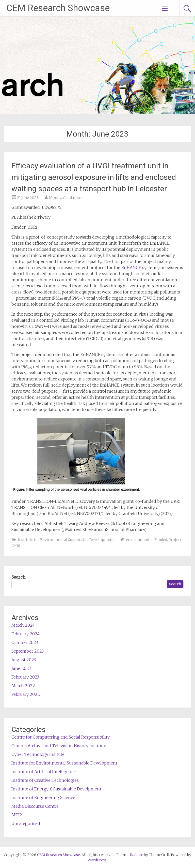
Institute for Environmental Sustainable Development (66, 540)
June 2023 (21, 668)
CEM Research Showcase (58, 8)
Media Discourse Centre (35, 806)
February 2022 (26, 694)
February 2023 (25, 677)
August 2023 (24, 660)
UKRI (16, 546)
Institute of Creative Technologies (45, 780)
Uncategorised (26, 823)
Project (175, 540)
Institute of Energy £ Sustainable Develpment (56, 789)
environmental (139, 540)
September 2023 (28, 651)
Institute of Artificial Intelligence (44, 772)
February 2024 (26, 634)
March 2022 (23, 686)
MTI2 (17, 815)
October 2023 (25, 642)
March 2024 (23, 625)
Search (18, 577)
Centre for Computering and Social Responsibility (61, 737)
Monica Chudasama (66, 198)
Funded (161, 540)
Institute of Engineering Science (43, 798)
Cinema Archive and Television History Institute (59, 746)
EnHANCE (131, 268)
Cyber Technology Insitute (38, 754)
